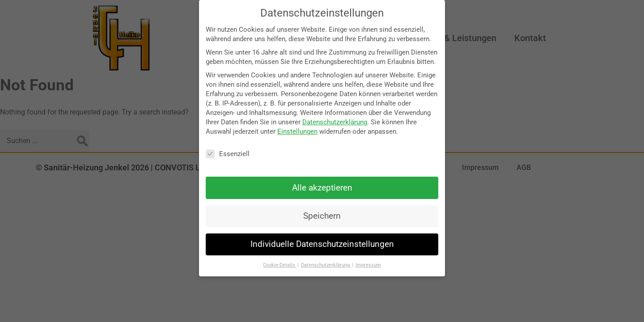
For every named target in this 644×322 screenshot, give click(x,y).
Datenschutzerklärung (335, 122)
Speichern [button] (322, 216)
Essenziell (228, 154)
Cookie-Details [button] (280, 265)
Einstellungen (297, 131)
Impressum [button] (368, 265)
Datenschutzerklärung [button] (326, 265)
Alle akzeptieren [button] (322, 188)
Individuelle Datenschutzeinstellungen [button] (322, 244)
